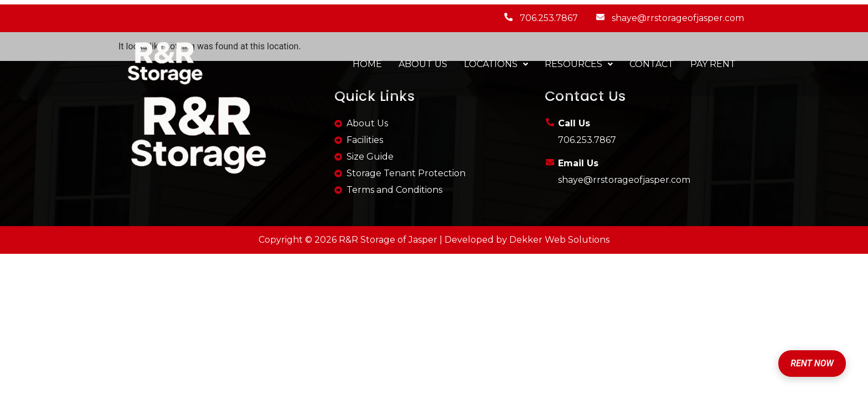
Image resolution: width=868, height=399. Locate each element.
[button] (496, 64)
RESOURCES (579, 64)
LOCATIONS (496, 64)
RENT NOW (812, 363)
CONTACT (652, 64)
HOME (367, 64)
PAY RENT (713, 64)
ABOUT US (423, 64)
